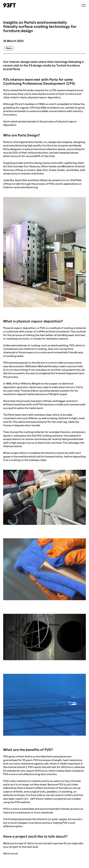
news (9, 48)
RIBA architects (50, 108)
